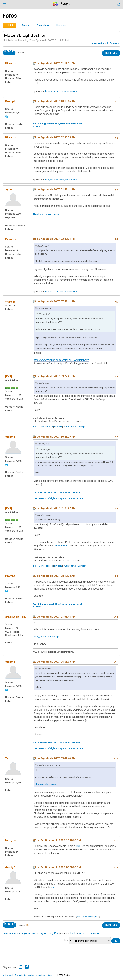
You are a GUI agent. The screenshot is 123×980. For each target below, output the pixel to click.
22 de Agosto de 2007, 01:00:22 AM (54, 508)
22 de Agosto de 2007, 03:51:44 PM (54, 617)
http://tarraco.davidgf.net (88, 917)
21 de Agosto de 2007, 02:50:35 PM (54, 137)
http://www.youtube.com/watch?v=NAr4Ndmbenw (61, 360)
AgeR (9, 190)
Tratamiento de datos (25, 975)
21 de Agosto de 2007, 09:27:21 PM (54, 376)
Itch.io (74, 427)
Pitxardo (11, 63)
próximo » (113, 43)
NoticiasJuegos (52, 214)
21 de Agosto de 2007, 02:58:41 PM (54, 189)
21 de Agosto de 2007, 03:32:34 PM (54, 239)
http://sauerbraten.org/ (46, 637)
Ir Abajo (9, 52)
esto (53, 887)
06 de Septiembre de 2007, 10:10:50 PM (57, 840)
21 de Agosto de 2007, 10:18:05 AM (54, 101)
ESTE (79, 846)
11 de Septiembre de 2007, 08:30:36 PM (57, 867)
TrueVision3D (62, 546)
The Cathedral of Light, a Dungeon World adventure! (58, 498)
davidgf (10, 867)
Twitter (66, 427)
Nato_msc (12, 840)
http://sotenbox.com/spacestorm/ (61, 91)
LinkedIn (58, 427)
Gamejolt (82, 427)
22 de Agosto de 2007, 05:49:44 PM (54, 758)
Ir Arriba (9, 924)
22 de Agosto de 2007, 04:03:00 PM (54, 662)
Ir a (66, 941)
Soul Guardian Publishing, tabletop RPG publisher (57, 493)
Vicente (10, 437)
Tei (7, 758)
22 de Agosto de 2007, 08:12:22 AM (54, 576)
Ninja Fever (38, 214)
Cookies (51, 975)
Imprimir (111, 53)
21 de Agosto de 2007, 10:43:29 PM (54, 437)
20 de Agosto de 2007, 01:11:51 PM (54, 63)
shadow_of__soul (16, 617)
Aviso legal (8, 975)
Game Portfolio (46, 427)
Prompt (10, 101)
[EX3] (9, 376)
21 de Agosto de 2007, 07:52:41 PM (54, 301)
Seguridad (41, 975)
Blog (35, 427)
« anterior (98, 43)
